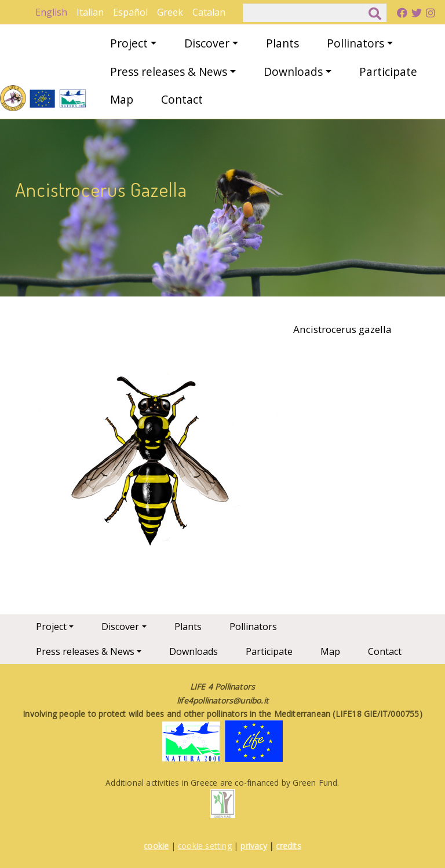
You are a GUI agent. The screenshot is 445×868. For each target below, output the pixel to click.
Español (130, 12)
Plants (282, 43)
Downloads (293, 72)
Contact (182, 99)
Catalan (209, 12)
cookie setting (205, 846)
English (51, 12)
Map (122, 99)
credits (288, 846)
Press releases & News (169, 72)
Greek (170, 12)
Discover (207, 43)
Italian (90, 12)
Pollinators (355, 43)
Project (129, 43)
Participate (388, 72)
